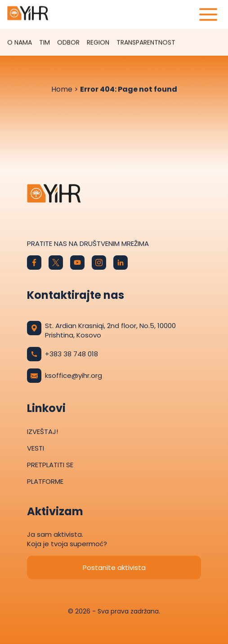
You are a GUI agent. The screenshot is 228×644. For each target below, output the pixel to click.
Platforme (45, 481)
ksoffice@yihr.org (65, 376)
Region (98, 43)
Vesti (36, 448)
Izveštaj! (42, 432)
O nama (20, 43)
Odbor (68, 43)
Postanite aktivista (114, 567)
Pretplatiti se (50, 465)
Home (62, 90)
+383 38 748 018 (63, 354)
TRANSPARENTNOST (146, 43)
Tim (45, 43)
